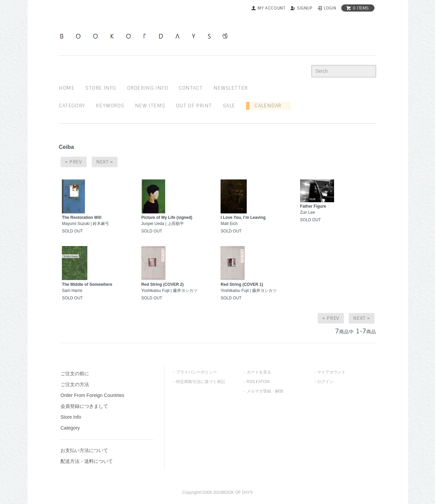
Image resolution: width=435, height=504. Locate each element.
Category (72, 106)
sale (229, 106)
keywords (110, 106)
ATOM (264, 382)
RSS (251, 382)
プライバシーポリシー (196, 372)
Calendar (265, 106)
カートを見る (259, 372)
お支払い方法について (84, 450)
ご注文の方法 (75, 384)
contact (191, 88)
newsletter (231, 88)
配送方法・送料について (87, 461)
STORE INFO (101, 88)
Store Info (71, 417)
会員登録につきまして (84, 406)
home (67, 88)
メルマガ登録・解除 (265, 391)
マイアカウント (331, 372)
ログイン (325, 382)
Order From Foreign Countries (92, 395)
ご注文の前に (75, 373)
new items (150, 106)
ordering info (148, 88)
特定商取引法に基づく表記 (201, 382)
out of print (194, 106)
